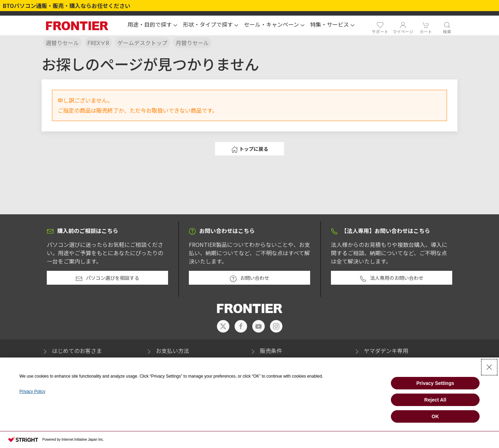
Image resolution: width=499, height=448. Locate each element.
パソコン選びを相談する (107, 278)
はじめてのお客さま (72, 351)
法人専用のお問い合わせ (392, 278)
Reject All (435, 400)
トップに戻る (250, 149)
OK (435, 416)
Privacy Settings (435, 383)
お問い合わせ (249, 278)
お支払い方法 (167, 351)
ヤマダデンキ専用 (381, 351)
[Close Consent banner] (489, 367)
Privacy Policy (32, 391)
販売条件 (266, 351)
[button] (152, 25)
